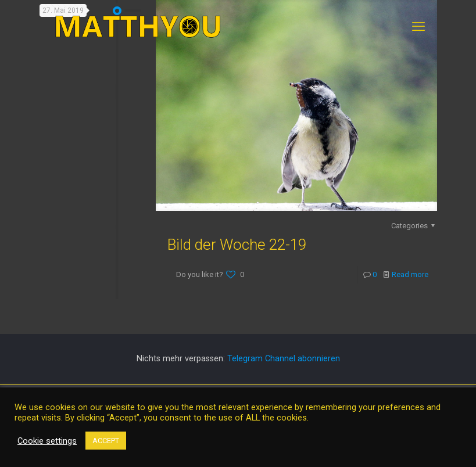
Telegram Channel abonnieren (284, 358)
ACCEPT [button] (106, 441)
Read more (410, 274)
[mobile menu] (418, 27)
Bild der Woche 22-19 (237, 245)
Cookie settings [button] (47, 441)
